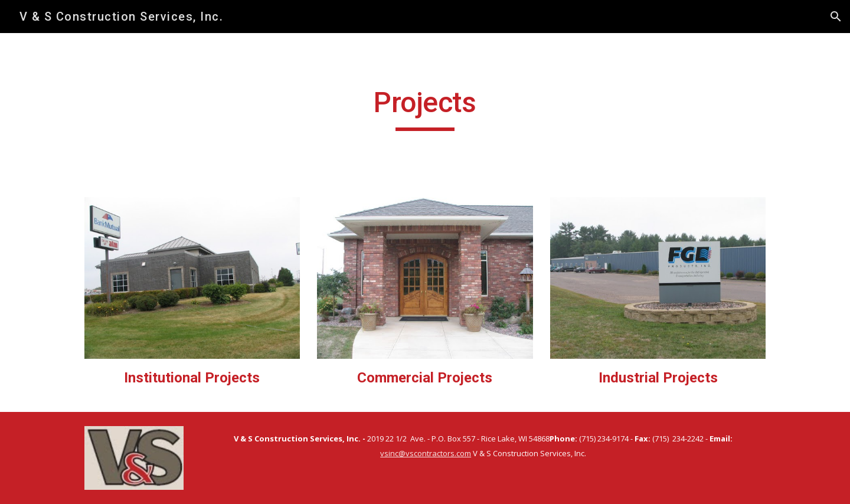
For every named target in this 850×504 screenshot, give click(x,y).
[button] (836, 17)
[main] (425, 108)
